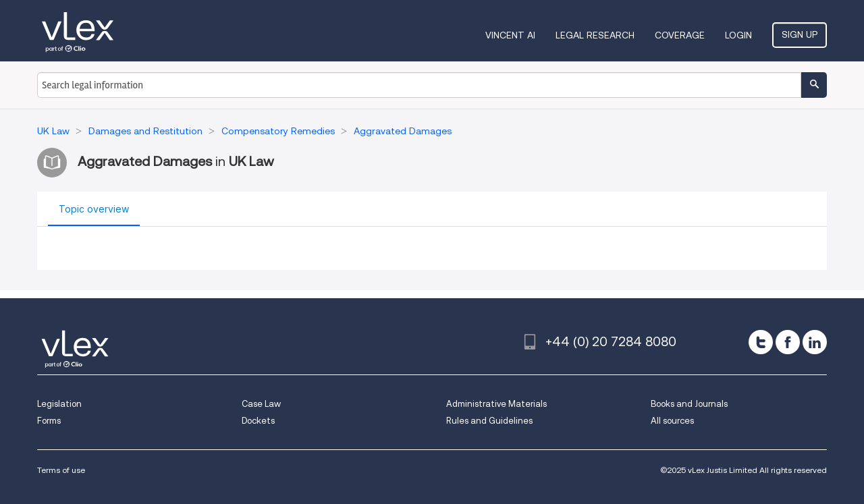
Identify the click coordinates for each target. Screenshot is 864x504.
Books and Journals (689, 404)
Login (738, 35)
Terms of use (61, 470)
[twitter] (761, 342)
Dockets (258, 421)
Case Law (261, 404)
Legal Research (595, 35)
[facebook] (788, 342)
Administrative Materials (496, 404)
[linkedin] (815, 342)
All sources (672, 421)
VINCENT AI (510, 35)
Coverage (680, 35)
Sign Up (800, 34)
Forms (49, 421)
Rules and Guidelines (489, 421)
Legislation (59, 404)
